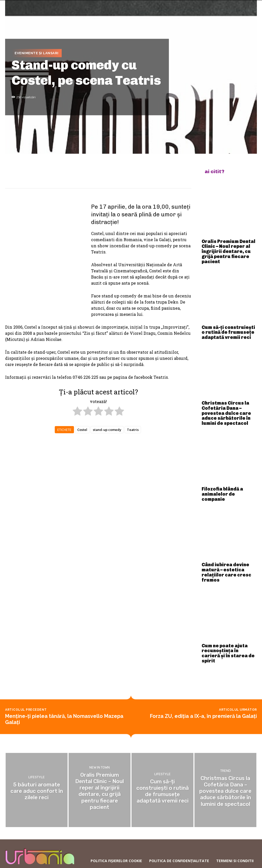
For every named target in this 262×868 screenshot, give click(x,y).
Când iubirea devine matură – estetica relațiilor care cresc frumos (228, 534)
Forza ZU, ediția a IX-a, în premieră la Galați (203, 664)
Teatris (133, 430)
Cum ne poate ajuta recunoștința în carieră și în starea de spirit (226, 605)
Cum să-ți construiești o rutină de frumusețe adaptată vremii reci (229, 319)
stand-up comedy (107, 430)
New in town (100, 724)
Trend (226, 721)
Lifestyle (37, 729)
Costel (82, 430)
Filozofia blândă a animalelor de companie (227, 464)
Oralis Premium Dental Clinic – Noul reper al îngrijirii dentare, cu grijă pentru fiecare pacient (228, 246)
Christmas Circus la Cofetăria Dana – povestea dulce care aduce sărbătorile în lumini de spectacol (229, 392)
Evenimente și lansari (37, 53)
